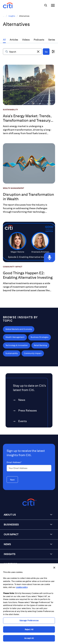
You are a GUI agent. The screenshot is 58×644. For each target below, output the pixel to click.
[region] (29, 604)
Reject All (29, 629)
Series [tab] (52, 40)
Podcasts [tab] (39, 40)
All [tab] (4, 40)
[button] (38, 52)
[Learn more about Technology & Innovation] (17, 345)
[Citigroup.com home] (29, 502)
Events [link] (23, 421)
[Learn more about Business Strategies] (40, 337)
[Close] (54, 568)
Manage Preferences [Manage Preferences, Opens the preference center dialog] (29, 621)
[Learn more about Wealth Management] (15, 337)
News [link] (22, 400)
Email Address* (14, 462)
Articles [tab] (14, 40)
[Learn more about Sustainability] (12, 353)
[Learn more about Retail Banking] (40, 345)
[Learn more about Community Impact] (33, 353)
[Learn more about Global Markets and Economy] (19, 329)
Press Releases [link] (28, 410)
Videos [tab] (26, 40)
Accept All (29, 638)
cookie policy (22, 587)
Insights (12, 16)
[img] (46, 5)
